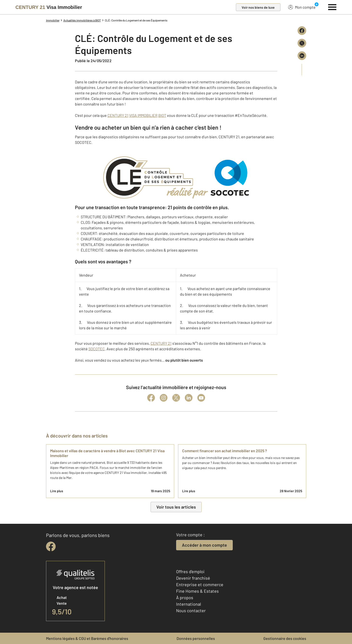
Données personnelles (196, 638)
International (189, 604)
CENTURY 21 (118, 115)
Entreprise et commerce (200, 584)
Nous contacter (191, 611)
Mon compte (302, 7)
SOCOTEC (97, 349)
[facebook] (51, 546)
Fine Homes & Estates (197, 591)
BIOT (162, 115)
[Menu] (332, 7)
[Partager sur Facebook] (302, 31)
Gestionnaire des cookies (285, 638)
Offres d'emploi (190, 571)
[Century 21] (49, 7)
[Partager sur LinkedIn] (302, 56)
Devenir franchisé (193, 578)
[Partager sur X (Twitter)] (302, 43)
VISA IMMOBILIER (143, 115)
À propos (185, 598)
